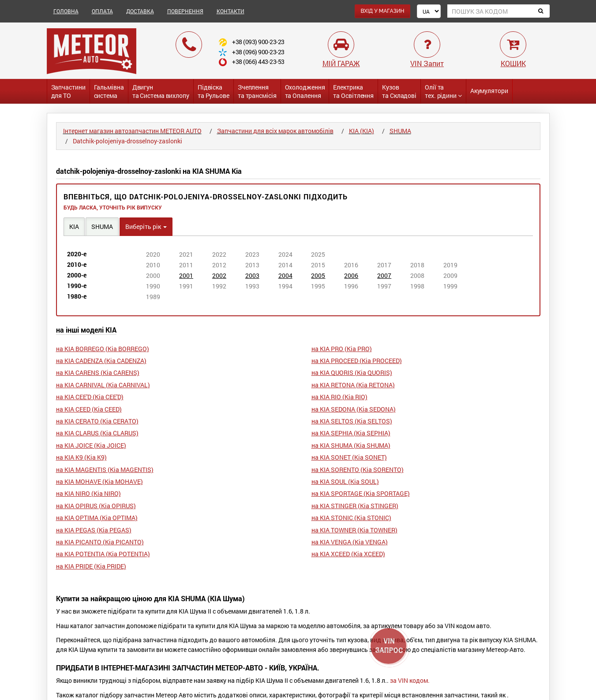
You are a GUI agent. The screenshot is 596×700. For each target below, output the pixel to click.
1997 (384, 286)
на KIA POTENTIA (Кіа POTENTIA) (103, 554)
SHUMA (102, 226)
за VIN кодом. (410, 680)
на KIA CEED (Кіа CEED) (89, 409)
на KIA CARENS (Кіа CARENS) (98, 372)
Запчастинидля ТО (68, 91)
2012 (219, 265)
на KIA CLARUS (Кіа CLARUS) (97, 433)
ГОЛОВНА (66, 11)
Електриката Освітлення (353, 91)
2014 (285, 265)
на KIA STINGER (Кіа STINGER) (355, 506)
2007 (384, 275)
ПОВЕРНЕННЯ (185, 11)
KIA (74, 226)
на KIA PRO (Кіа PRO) (342, 349)
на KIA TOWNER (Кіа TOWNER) (354, 530)
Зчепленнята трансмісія (257, 91)
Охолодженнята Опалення (305, 91)
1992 (219, 286)
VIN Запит (427, 63)
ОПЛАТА (102, 11)
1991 (186, 286)
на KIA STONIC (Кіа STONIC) (351, 518)
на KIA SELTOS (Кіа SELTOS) (352, 421)
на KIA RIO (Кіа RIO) (339, 397)
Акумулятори (489, 91)
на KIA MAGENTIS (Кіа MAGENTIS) (105, 470)
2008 (417, 275)
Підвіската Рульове (214, 91)
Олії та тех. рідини (443, 91)
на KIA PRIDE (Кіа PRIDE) (91, 566)
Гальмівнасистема (109, 91)
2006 (351, 275)
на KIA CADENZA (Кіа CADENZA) (101, 361)
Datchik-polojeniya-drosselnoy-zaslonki (127, 141)
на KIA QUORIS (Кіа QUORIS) (352, 372)
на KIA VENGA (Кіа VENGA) (350, 542)
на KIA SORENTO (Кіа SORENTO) (358, 470)
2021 (186, 254)
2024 (285, 254)
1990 (153, 286)
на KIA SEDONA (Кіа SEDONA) (354, 409)
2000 (153, 275)
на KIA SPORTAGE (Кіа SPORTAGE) (361, 493)
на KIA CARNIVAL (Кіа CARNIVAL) (103, 385)
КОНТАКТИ (231, 11)
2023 (252, 254)
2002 (219, 275)
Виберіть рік (146, 226)
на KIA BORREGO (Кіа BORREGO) (103, 349)
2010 (153, 265)
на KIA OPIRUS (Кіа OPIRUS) (96, 506)
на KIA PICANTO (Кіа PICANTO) (100, 542)
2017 (384, 265)
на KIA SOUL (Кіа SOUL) (345, 481)
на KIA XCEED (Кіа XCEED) (348, 554)
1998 (417, 286)
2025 (318, 254)
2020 (153, 254)
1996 (351, 286)
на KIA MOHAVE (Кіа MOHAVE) (99, 481)
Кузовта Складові (399, 91)
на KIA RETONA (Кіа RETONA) (353, 385)
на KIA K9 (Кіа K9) (81, 457)
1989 (153, 297)
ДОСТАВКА (140, 11)
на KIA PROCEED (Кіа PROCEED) (357, 361)
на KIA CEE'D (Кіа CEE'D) (90, 397)
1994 (285, 286)
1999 (450, 286)
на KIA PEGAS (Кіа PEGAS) (94, 530)
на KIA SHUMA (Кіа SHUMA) (351, 445)
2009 (450, 275)
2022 (219, 254)
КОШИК (513, 63)
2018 (417, 265)
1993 (252, 286)
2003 (252, 275)
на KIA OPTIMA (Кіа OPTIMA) (97, 518)
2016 (351, 265)
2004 (285, 275)
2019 (450, 265)
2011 (186, 265)
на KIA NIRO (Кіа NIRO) (88, 493)
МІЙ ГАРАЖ (341, 63)
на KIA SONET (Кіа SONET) (349, 457)
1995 (318, 286)
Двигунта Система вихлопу (161, 91)
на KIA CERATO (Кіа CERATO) (97, 421)
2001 (186, 275)
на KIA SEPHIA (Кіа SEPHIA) (351, 433)
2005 (318, 275)
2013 (252, 265)
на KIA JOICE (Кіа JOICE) (91, 445)
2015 (318, 265)
